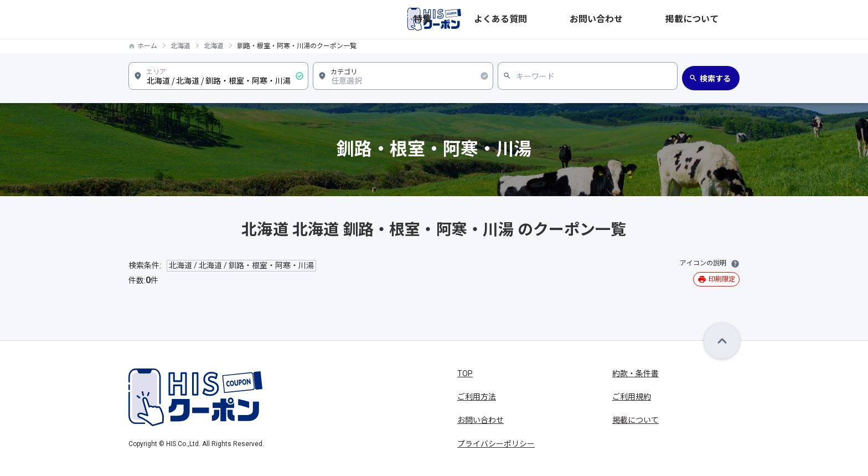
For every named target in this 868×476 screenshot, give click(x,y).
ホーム (147, 46)
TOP (465, 373)
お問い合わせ (657, 19)
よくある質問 (597, 19)
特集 (552, 19)
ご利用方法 (477, 397)
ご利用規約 (632, 397)
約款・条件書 (635, 373)
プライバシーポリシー (496, 444)
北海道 (180, 46)
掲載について (716, 19)
